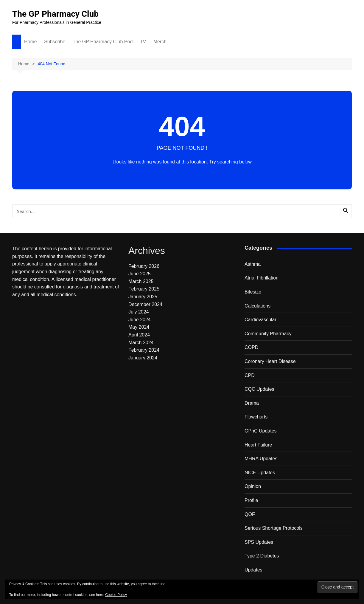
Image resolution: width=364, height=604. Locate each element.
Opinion (253, 486)
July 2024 (139, 312)
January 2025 (143, 297)
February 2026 (144, 266)
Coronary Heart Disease (270, 361)
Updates (253, 570)
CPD (250, 375)
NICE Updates (260, 473)
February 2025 (144, 289)
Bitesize (253, 292)
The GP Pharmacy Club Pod (103, 42)
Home (31, 42)
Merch (160, 42)
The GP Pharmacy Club (55, 14)
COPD (251, 347)
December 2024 (145, 304)
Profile (251, 500)
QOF (250, 514)
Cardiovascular (260, 320)
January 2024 (143, 358)
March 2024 (141, 343)
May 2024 (139, 327)
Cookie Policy (116, 595)
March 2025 (141, 281)
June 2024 (140, 320)
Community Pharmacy (268, 334)
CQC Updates (259, 389)
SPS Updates (259, 542)
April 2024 (139, 335)
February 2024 (144, 350)
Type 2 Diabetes (262, 556)
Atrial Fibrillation (262, 278)
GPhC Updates (261, 431)
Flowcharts (256, 417)
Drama (252, 403)
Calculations (258, 306)
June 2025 (140, 274)
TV (143, 42)
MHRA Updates (261, 459)
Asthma (253, 264)
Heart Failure (258, 445)
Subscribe (55, 42)
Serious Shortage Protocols (274, 528)
